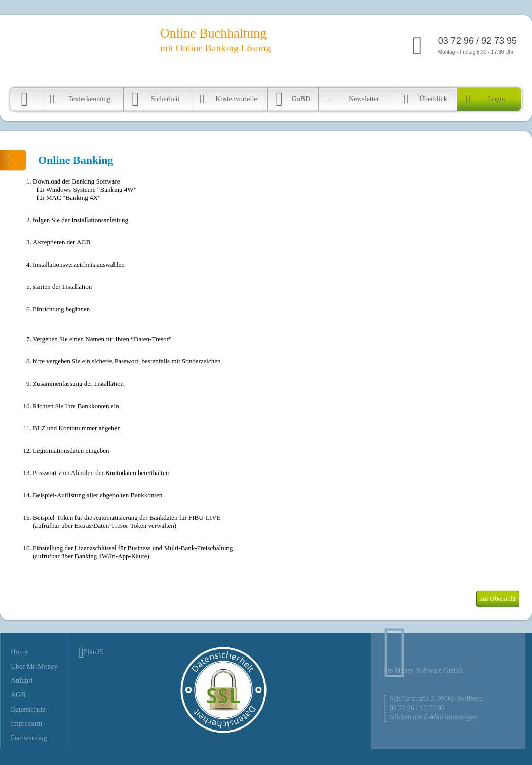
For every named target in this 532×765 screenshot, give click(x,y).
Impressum (26, 724)
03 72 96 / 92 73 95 (417, 708)
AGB (18, 695)
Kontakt (472, 78)
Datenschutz (28, 709)
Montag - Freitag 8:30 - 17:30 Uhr (478, 45)
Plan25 (93, 652)
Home (19, 652)
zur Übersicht (498, 598)
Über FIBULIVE (375, 78)
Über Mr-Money (34, 666)
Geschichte (442, 78)
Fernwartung (503, 78)
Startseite (335, 78)
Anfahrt (412, 78)
